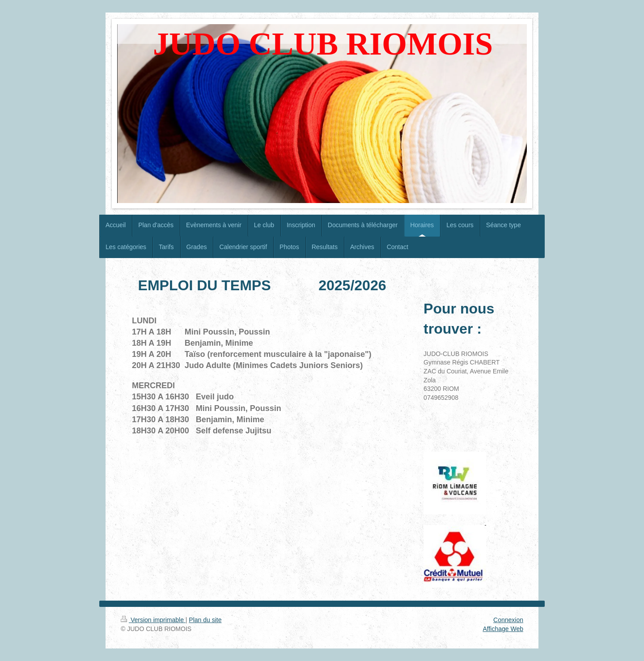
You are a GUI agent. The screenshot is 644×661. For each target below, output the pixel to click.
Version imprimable (153, 620)
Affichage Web (503, 629)
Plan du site (205, 620)
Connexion (508, 620)
